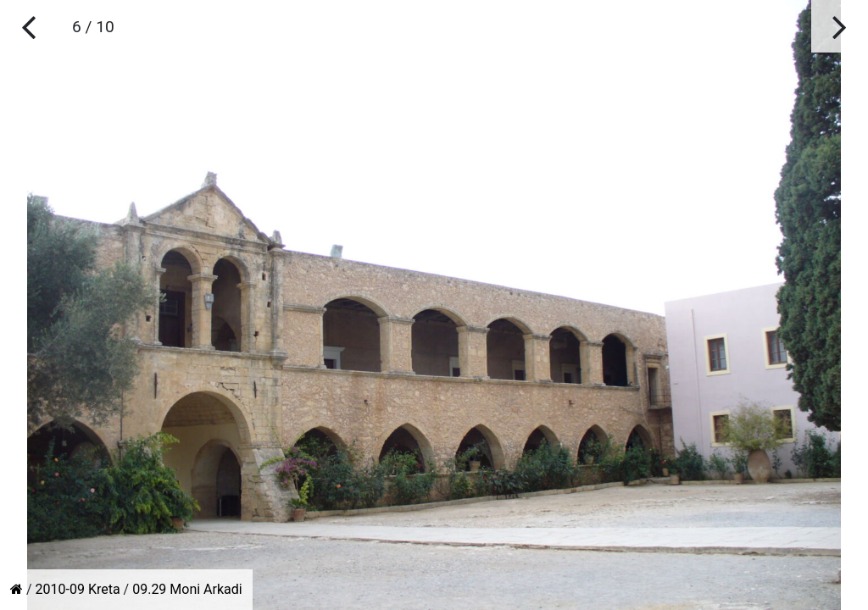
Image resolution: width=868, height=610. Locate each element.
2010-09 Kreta (78, 589)
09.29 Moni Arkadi (187, 589)
